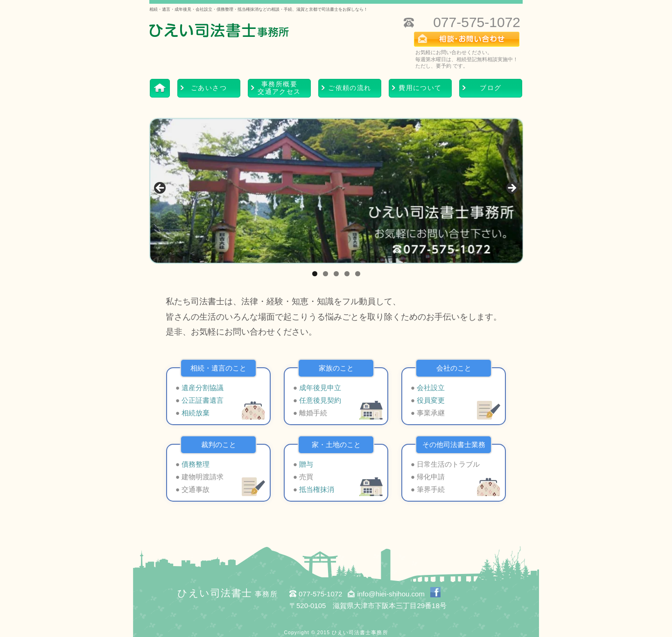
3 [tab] (336, 274)
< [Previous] (161, 189)
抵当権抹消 (317, 489)
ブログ (490, 88)
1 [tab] (315, 274)
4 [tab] (347, 274)
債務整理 (196, 464)
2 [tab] (325, 274)
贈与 (306, 464)
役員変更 (431, 400)
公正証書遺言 (203, 400)
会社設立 (431, 388)
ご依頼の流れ (350, 88)
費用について (420, 88)
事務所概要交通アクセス (279, 88)
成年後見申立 (320, 388)
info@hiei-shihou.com (391, 594)
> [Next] (511, 189)
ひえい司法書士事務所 (360, 632)
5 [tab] (358, 274)
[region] (336, 191)
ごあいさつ (209, 88)
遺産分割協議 (203, 388)
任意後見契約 (320, 400)
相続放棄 (196, 413)
